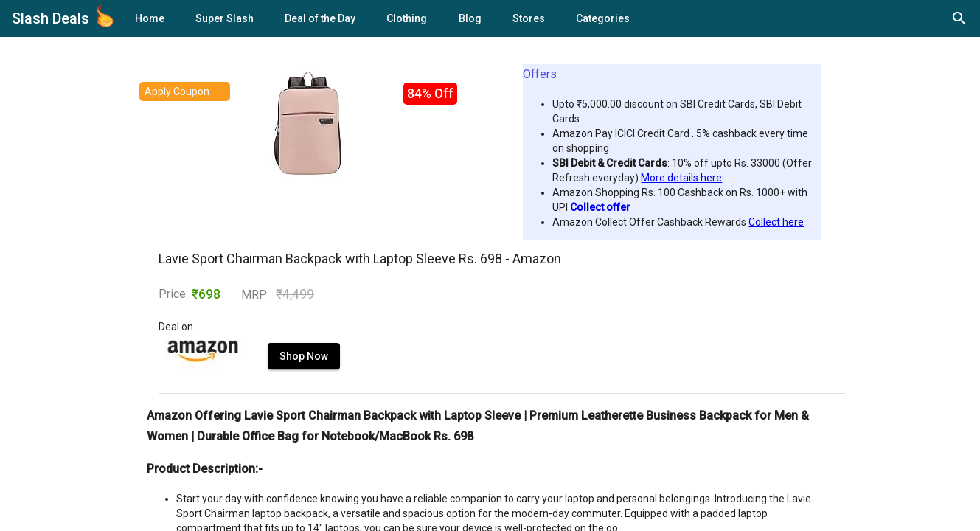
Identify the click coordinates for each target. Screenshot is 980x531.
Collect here (776, 222)
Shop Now (304, 356)
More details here (681, 178)
